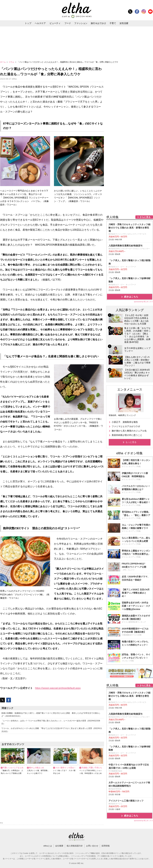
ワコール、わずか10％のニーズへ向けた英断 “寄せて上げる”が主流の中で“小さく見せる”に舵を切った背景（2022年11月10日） (52, 730)
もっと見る (131, 442)
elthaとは (48, 846)
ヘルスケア (40, 23)
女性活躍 (124, 23)
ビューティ (55, 23)
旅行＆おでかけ (98, 23)
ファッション (81, 23)
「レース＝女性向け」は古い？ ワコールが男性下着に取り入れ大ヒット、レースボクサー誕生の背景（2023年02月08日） (51, 722)
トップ (28, 23)
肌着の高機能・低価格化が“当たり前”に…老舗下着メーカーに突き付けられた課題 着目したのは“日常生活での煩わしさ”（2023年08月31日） (51, 715)
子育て (113, 23)
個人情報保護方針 (75, 846)
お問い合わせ (92, 846)
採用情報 (106, 846)
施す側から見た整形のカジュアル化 (129, 431)
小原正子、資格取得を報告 (125, 422)
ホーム (3, 62)
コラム (12, 62)
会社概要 (59, 846)
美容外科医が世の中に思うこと (127, 435)
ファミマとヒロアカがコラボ (126, 426)
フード (68, 23)
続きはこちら (131, 297)
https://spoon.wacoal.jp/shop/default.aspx (58, 688)
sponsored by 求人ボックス (143, 302)
